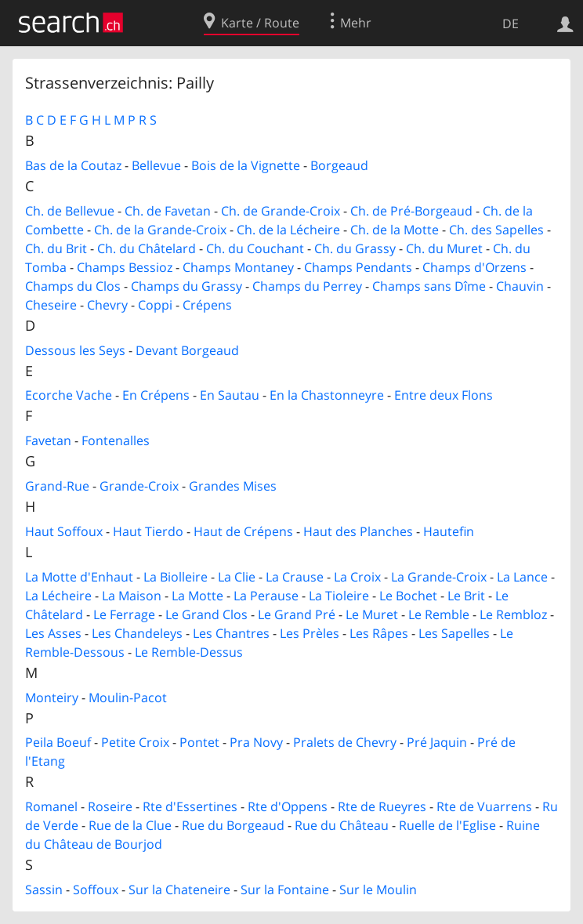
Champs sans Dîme (429, 286)
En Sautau (230, 395)
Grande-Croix (139, 486)
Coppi (155, 305)
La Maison (132, 596)
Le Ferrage (124, 614)
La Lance (522, 577)
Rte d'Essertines (190, 806)
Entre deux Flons (444, 395)
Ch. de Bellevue (70, 211)
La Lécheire (58, 596)
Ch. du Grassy (355, 248)
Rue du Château (342, 825)
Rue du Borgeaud (233, 825)
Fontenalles (116, 440)
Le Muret (372, 614)
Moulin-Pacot (128, 698)
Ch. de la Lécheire (288, 230)
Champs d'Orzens (474, 267)
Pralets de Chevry (345, 742)
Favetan (48, 440)
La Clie (237, 577)
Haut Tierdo (148, 531)
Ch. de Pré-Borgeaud (411, 211)
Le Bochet (408, 596)
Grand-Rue (57, 486)
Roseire (110, 806)
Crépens (207, 305)
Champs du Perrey (307, 286)
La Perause (266, 596)
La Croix (357, 577)
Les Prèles (310, 633)
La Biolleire (176, 577)
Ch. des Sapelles (496, 230)
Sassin (44, 890)
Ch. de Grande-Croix (281, 211)
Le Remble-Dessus (189, 652)
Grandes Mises (233, 486)
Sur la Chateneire (179, 890)
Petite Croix (135, 742)
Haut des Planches (358, 531)
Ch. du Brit (56, 248)
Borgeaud (339, 165)
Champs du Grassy (186, 286)
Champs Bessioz (125, 267)
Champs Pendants (358, 267)
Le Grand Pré (297, 614)
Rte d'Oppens (288, 806)
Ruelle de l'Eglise (447, 825)
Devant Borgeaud (187, 350)
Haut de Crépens (243, 531)
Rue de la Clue (130, 825)
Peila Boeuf (58, 742)
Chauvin (520, 286)
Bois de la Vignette (246, 165)
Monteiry (52, 698)
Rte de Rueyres (382, 806)
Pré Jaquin (437, 742)
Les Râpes (379, 633)
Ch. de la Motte (395, 230)
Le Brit (466, 596)
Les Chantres (231, 633)
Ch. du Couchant (255, 248)
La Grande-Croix (439, 577)
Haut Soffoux (64, 531)
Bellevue (156, 165)
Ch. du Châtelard (147, 248)
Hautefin (449, 531)
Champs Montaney (238, 267)
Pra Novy (256, 742)
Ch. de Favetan (168, 211)
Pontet (199, 742)
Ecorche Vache (69, 395)
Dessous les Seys (75, 350)
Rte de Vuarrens (484, 806)
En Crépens (156, 395)
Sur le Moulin (378, 890)
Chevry (107, 305)
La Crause (295, 577)
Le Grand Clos (206, 614)
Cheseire (51, 305)
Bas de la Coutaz (73, 165)
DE (511, 24)
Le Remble (439, 614)
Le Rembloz (513, 614)
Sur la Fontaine (285, 890)
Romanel (51, 806)
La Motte (197, 596)
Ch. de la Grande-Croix (160, 230)
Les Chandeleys (137, 633)
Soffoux (96, 890)
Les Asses (53, 633)
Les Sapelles (454, 633)
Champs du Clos (73, 286)
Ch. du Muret (444, 248)
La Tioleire (339, 596)
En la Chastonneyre (327, 395)
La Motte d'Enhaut (79, 577)
